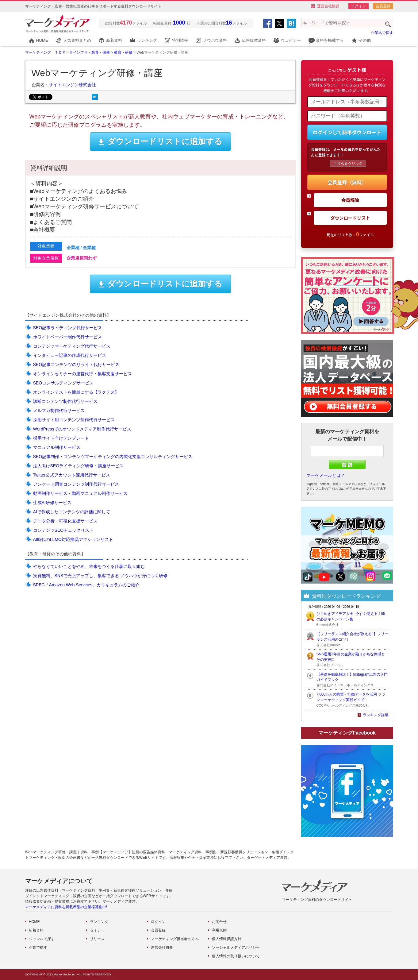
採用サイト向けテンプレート (61, 438)
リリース (97, 939)
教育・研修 (123, 52)
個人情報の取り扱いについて (236, 956)
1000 (179, 23)
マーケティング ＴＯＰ (45, 52)
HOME (42, 40)
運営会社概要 (328, 6)
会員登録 (383, 6)
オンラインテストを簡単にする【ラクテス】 (76, 392)
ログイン (359, 6)
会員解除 (350, 200)
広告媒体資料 (254, 40)
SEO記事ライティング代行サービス (68, 328)
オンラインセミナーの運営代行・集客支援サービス (82, 374)
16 (229, 23)
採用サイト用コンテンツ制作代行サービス (74, 420)
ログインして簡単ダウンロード (347, 132)
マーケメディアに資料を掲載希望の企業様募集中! (66, 907)
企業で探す (38, 947)
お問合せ (219, 922)
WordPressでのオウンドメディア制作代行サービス (82, 429)
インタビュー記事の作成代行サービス (70, 355)
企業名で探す (382, 33)
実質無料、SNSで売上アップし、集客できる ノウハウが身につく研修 (100, 576)
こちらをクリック (348, 163)
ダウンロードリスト (350, 218)
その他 (365, 40)
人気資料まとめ (77, 40)
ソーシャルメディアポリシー (236, 947)
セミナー (97, 930)
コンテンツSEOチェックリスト (63, 530)
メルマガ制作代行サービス (59, 411)
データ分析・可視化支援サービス (65, 521)
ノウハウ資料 (215, 40)
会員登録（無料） (347, 182)
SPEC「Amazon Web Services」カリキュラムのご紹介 (86, 585)
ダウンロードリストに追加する (160, 141)
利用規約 (219, 930)
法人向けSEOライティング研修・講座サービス (79, 466)
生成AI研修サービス (52, 503)
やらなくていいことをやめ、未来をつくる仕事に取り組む (89, 566)
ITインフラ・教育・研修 (90, 52)
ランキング (147, 40)
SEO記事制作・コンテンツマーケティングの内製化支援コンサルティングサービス (113, 457)
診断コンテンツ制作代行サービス (65, 401)
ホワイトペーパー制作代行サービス (67, 337)
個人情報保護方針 (227, 939)
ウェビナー (291, 40)
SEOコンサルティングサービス (63, 383)
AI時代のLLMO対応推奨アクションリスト (73, 539)
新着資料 (114, 40)
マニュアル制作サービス (57, 447)
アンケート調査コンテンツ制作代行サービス (76, 484)
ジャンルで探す (42, 939)
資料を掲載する (330, 40)
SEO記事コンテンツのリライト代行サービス (76, 365)
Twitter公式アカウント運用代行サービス (72, 475)
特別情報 (180, 40)
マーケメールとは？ (326, 475)
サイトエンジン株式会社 (72, 85)
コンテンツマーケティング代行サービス (72, 346)
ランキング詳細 (376, 715)
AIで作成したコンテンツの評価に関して (72, 512)
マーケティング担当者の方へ (175, 939)
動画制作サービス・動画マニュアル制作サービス (80, 493)
